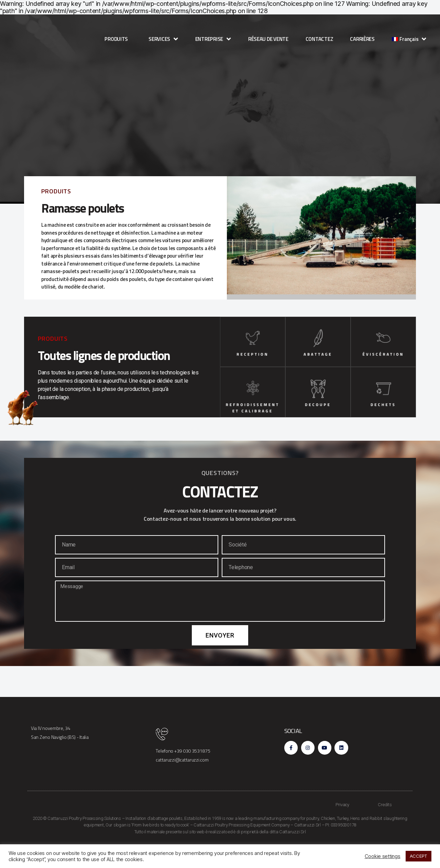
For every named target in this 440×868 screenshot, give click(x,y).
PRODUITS (118, 39)
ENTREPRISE (213, 39)
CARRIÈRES (362, 39)
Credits (385, 826)
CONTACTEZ (319, 39)
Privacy (342, 826)
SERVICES (163, 39)
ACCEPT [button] (419, 856)
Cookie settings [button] (383, 856)
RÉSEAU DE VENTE (268, 39)
